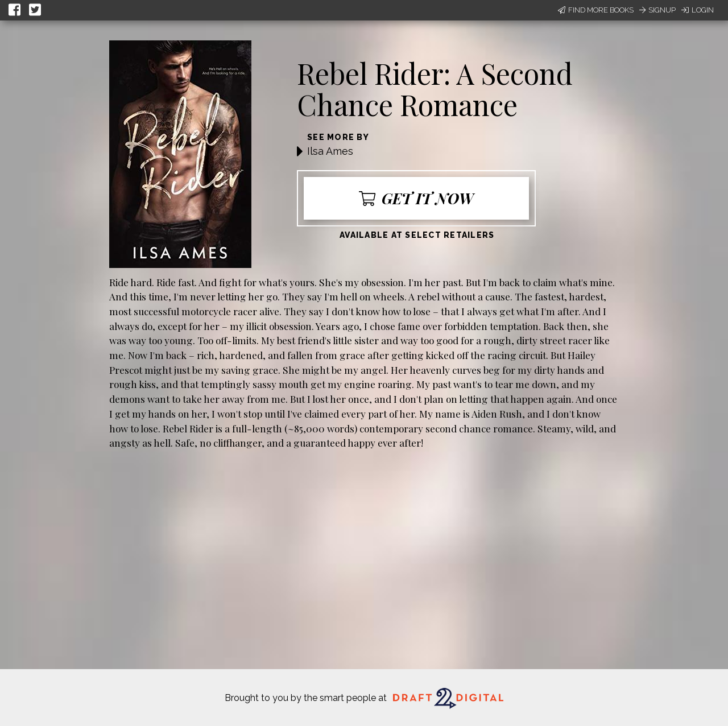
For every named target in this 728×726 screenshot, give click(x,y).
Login (698, 10)
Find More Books (596, 10)
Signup (657, 10)
